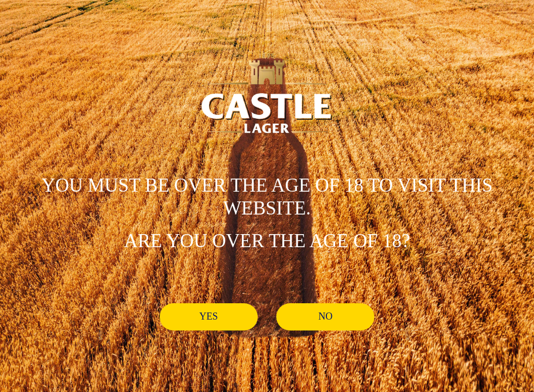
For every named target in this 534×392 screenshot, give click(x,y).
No (325, 316)
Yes (209, 316)
